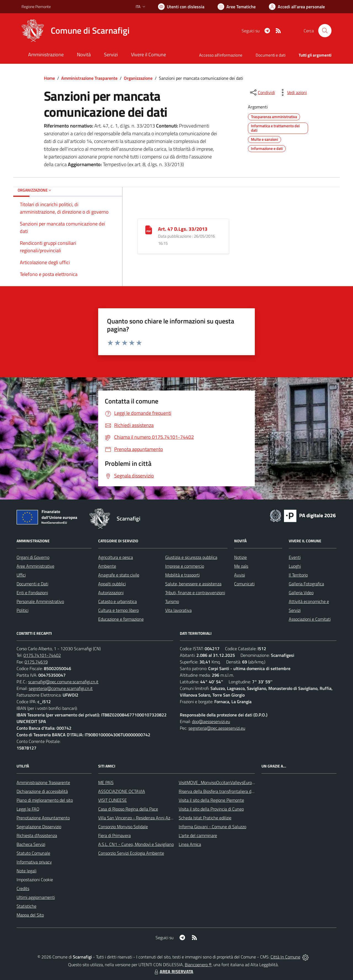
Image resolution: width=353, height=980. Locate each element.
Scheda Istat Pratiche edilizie (205, 818)
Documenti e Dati (32, 584)
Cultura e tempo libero (118, 610)
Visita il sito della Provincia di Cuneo (211, 809)
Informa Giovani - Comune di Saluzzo (212, 827)
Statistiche (26, 906)
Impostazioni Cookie (35, 880)
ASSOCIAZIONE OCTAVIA (122, 791)
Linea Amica (190, 844)
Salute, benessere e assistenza (193, 584)
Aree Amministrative (35, 566)
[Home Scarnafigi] (76, 31)
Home (49, 78)
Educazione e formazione (121, 619)
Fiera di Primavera (114, 835)
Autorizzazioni (111, 593)
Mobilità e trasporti (182, 575)
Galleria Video (301, 593)
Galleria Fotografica (306, 584)
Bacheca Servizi (31, 844)
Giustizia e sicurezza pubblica (191, 557)
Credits (23, 888)
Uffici (21, 575)
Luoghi (295, 566)
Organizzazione (138, 78)
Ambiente (107, 566)
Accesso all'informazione (221, 55)
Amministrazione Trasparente (89, 78)
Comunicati (244, 584)
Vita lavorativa (178, 610)
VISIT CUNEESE (113, 800)
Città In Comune (285, 957)
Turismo (172, 601)
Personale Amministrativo (40, 601)
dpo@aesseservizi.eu (211, 721)
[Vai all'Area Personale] (297, 7)
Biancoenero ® (198, 965)
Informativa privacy (34, 862)
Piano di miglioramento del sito (45, 800)
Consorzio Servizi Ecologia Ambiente (131, 853)
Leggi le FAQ (28, 809)
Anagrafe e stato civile (119, 575)
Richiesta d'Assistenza (37, 835)
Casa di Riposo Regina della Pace (128, 809)
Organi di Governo (33, 557)
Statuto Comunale (33, 853)
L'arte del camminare (198, 835)
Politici (22, 610)
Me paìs (241, 566)
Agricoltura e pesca (116, 557)
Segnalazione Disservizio (39, 827)
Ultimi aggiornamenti (36, 897)
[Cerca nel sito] (325, 31)
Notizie (240, 557)
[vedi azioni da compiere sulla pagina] (293, 92)
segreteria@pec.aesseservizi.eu (217, 728)
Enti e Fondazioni (32, 593)
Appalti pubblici (112, 584)
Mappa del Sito (30, 915)
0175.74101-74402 (42, 655)
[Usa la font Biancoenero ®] (181, 7)
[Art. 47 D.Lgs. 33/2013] (149, 229)
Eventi (295, 557)
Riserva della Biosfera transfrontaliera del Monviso (225, 791)
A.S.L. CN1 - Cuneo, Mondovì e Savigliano (136, 844)
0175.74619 (36, 662)
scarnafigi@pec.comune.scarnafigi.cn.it (63, 682)
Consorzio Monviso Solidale (123, 827)
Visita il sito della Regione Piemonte (211, 800)
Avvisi (240, 575)
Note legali (26, 871)
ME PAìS (106, 782)
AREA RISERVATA (173, 971)
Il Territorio (298, 575)
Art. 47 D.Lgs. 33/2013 (183, 229)
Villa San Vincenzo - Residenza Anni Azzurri (138, 818)
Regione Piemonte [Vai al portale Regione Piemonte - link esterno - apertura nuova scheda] (36, 6)
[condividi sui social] (262, 92)
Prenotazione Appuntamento (43, 818)
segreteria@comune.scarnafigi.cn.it (61, 688)
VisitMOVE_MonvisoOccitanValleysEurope (217, 782)
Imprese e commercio (185, 566)
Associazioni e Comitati (310, 619)
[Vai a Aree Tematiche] (237, 7)
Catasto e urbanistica (117, 601)
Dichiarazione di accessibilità (42, 791)
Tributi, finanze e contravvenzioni (195, 593)
